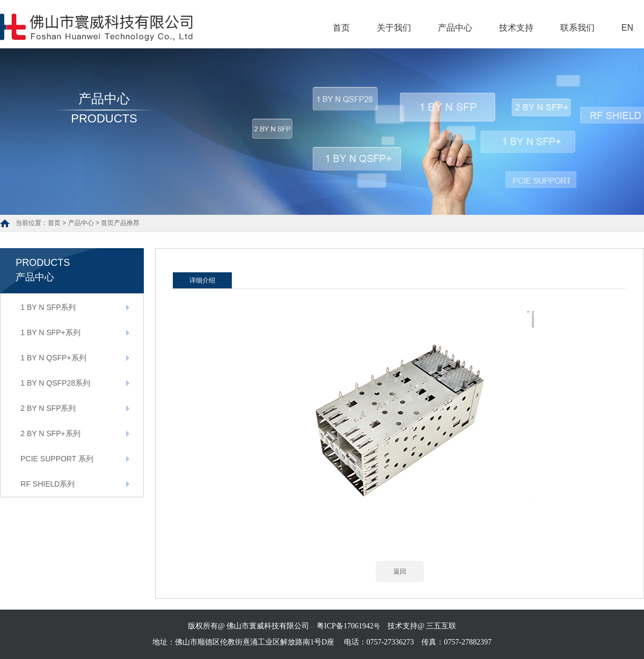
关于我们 (394, 28)
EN (627, 28)
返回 (400, 571)
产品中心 (455, 28)
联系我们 (577, 28)
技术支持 (516, 28)
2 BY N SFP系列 (48, 408)
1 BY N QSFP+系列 (53, 358)
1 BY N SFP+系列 (50, 332)
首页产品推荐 (120, 223)
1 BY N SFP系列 (48, 307)
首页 (341, 28)
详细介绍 (202, 280)
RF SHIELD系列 (47, 484)
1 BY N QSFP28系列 (55, 383)
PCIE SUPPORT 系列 (57, 459)
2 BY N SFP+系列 (50, 433)
